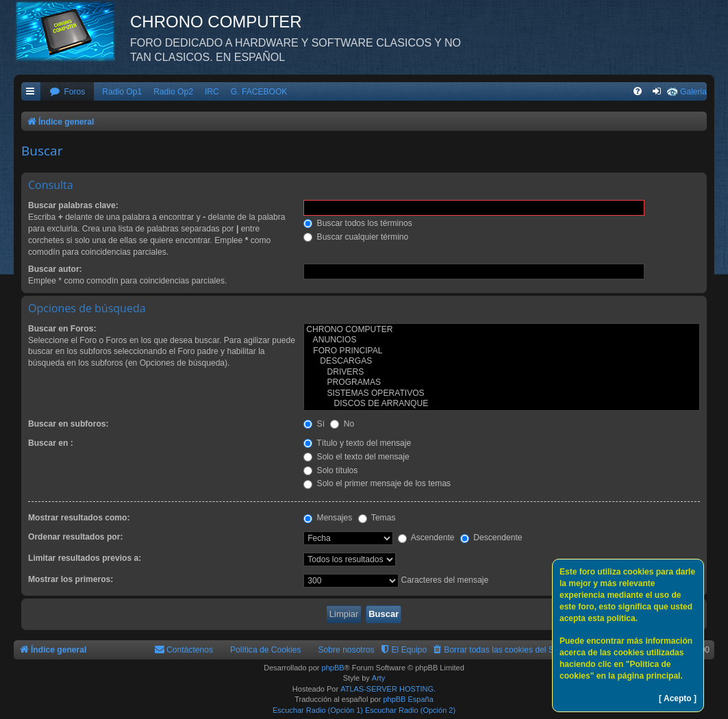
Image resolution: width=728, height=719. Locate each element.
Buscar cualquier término (356, 237)
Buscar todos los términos (358, 223)
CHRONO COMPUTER (502, 330)
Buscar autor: (55, 269)
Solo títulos (330, 470)
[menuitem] (67, 92)
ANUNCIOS (502, 340)
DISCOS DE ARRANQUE (502, 404)
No (342, 424)
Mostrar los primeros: (71, 579)
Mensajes (328, 518)
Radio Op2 (173, 92)
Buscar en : (51, 443)
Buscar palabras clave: (73, 205)
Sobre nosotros (347, 650)
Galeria (693, 92)
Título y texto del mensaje (357, 443)
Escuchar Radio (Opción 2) (410, 710)
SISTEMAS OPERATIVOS (502, 394)
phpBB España (408, 699)
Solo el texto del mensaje (356, 457)
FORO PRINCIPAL (502, 351)
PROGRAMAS (502, 383)
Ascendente (426, 538)
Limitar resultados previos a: (85, 558)
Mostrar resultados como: (79, 518)
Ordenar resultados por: (75, 537)
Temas (377, 518)
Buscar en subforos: (68, 424)
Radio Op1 (122, 92)
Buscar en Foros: (62, 329)
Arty (379, 678)
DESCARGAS (502, 362)
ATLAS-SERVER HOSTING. (388, 689)
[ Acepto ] (678, 698)
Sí (314, 424)
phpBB (333, 668)
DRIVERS (502, 373)
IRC (212, 92)
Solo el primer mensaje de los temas (377, 483)
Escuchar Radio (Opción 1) (318, 710)
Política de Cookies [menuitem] (266, 650)
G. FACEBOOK (259, 92)
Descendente (491, 538)
